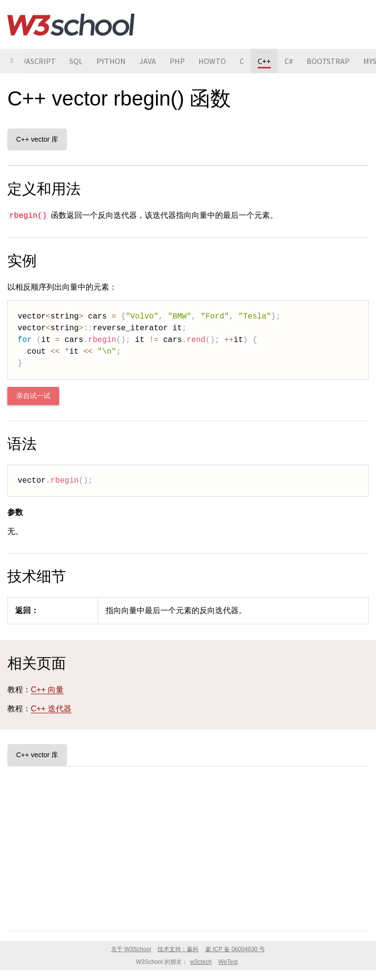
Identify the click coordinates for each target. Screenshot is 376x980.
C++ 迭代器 (51, 709)
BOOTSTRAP (328, 61)
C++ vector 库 (37, 139)
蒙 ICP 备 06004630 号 (235, 949)
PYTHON (111, 61)
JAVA (148, 61)
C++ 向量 (47, 690)
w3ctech (201, 962)
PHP (177, 61)
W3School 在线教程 (71, 24)
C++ (264, 61)
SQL (76, 61)
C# (289, 61)
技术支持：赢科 (178, 949)
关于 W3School (131, 949)
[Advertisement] (188, 847)
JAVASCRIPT (35, 61)
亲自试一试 (33, 396)
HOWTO (212, 61)
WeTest (228, 962)
